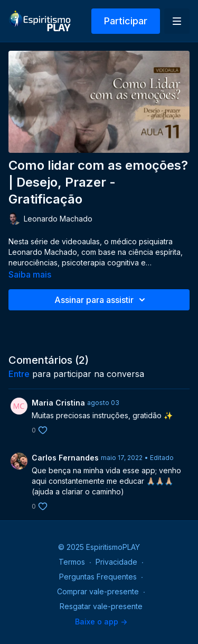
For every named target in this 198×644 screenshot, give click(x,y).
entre (19, 374)
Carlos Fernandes (65, 458)
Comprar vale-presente (98, 591)
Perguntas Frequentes (98, 577)
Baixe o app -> (101, 622)
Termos (72, 562)
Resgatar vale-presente (101, 606)
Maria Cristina (58, 403)
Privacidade (116, 562)
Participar (126, 21)
